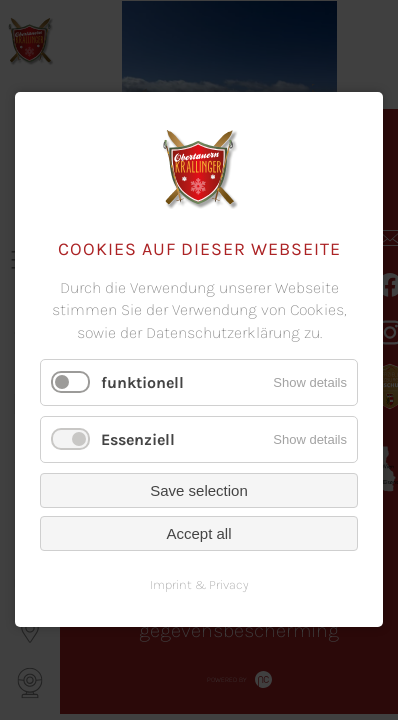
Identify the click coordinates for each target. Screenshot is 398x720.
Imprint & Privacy (199, 585)
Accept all (198, 534)
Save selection (199, 491)
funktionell (142, 382)
